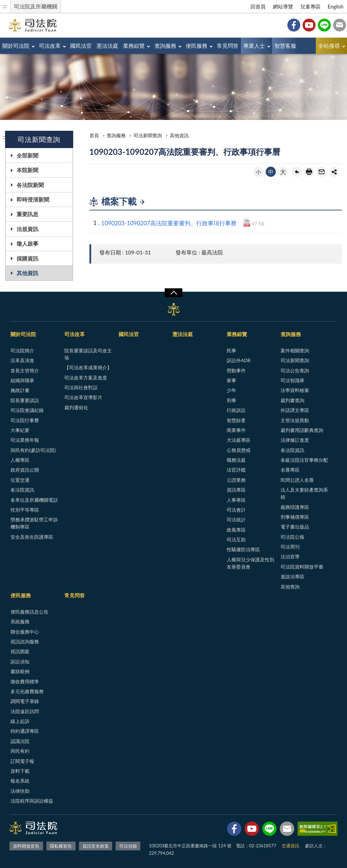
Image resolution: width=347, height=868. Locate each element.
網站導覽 (283, 6)
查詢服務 (165, 46)
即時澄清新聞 (33, 199)
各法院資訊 (22, 490)
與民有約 (20, 751)
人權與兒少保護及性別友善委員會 (250, 563)
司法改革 (50, 46)
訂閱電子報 (22, 761)
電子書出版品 (295, 527)
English (336, 6)
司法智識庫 (292, 380)
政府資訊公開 (25, 470)
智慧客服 (285, 46)
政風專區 (236, 530)
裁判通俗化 (76, 407)
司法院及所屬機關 (36, 6)
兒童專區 (310, 6)
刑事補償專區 (295, 517)
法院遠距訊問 (25, 711)
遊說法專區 (292, 576)
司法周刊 (290, 547)
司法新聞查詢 (148, 135)
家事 (231, 380)
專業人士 (254, 46)
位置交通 (20, 480)
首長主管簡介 (25, 370)
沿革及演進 (22, 360)
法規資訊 (27, 229)
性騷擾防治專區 (243, 549)
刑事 (231, 400)
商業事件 (236, 430)
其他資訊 (27, 273)
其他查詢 (290, 587)
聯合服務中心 (25, 632)
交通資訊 (290, 846)
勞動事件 (236, 370)
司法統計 (236, 520)
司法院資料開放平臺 (302, 567)
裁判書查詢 (292, 400)
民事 (231, 350)
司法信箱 (340, 25)
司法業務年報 (25, 440)
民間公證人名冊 (297, 480)
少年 (231, 390)
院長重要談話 (25, 400)
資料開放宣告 (26, 846)
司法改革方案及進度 (86, 378)
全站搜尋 (329, 46)
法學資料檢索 (295, 390)
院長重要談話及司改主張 (88, 354)
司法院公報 (292, 537)
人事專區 (236, 500)
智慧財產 (236, 420)
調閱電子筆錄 (25, 701)
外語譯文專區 (295, 410)
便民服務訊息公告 (29, 612)
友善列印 (309, 172)
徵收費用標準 (25, 681)
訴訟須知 (20, 662)
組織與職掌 (22, 380)
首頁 (94, 135)
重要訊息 (27, 214)
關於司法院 (16, 46)
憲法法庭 (107, 46)
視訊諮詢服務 (25, 642)
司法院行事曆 (25, 420)
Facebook (294, 25)
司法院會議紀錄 (27, 410)
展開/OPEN (173, 293)
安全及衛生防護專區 (32, 537)
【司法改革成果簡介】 (88, 367)
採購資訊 (27, 258)
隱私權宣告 (61, 846)
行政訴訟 (236, 410)
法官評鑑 (236, 470)
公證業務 (236, 480)
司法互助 (236, 540)
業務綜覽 (134, 46)
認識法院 (20, 741)
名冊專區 (290, 470)
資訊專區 (236, 490)
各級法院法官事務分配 (304, 460)
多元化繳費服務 (27, 691)
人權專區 (20, 460)
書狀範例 (20, 671)
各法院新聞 (30, 185)
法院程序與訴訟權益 (32, 801)
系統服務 (20, 622)
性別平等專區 (25, 510)
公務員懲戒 (239, 450)
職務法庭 (236, 460)
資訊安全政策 (96, 846)
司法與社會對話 (81, 387)
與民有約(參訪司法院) (33, 450)
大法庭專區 (239, 440)
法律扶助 (20, 791)
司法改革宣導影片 (83, 397)
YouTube (309, 25)
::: (5, 6)
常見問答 (228, 46)
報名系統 (20, 781)
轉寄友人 (322, 172)
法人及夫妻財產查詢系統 (304, 493)
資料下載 (20, 771)
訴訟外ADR (239, 360)
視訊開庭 (20, 651)
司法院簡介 (22, 350)
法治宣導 (290, 556)
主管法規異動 (295, 420)
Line (324, 25)
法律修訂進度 (295, 440)
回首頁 (258, 6)
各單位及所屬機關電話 (34, 500)
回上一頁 (297, 172)
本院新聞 (27, 170)
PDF (247, 223)
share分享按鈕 (334, 172)
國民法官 (81, 46)
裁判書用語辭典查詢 (302, 430)
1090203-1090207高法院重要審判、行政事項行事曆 (169, 223)
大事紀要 (20, 430)
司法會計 (236, 510)
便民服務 (197, 46)
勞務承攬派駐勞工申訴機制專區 (34, 523)
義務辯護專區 (295, 507)
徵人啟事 (27, 243)
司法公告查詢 (295, 370)
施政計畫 (20, 390)
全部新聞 (27, 155)
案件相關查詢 (295, 350)
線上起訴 (20, 721)
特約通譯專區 (25, 731)
